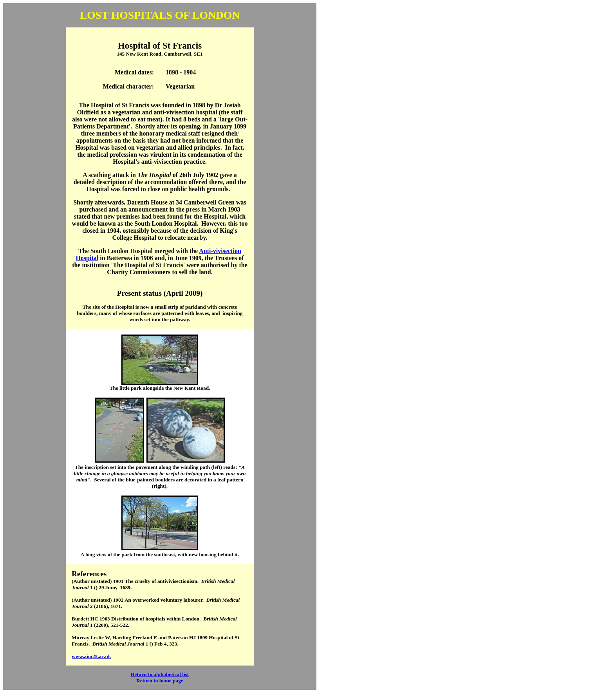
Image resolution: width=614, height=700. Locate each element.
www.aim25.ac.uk (91, 656)
